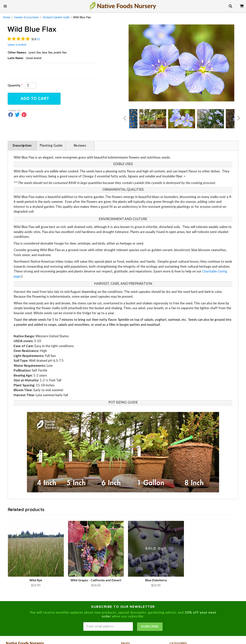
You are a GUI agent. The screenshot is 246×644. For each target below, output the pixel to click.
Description (22, 146)
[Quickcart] (242, 5)
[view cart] (242, 5)
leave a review (17, 45)
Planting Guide (51, 146)
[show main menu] (5, 6)
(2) (38, 39)
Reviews (80, 146)
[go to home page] (123, 6)
